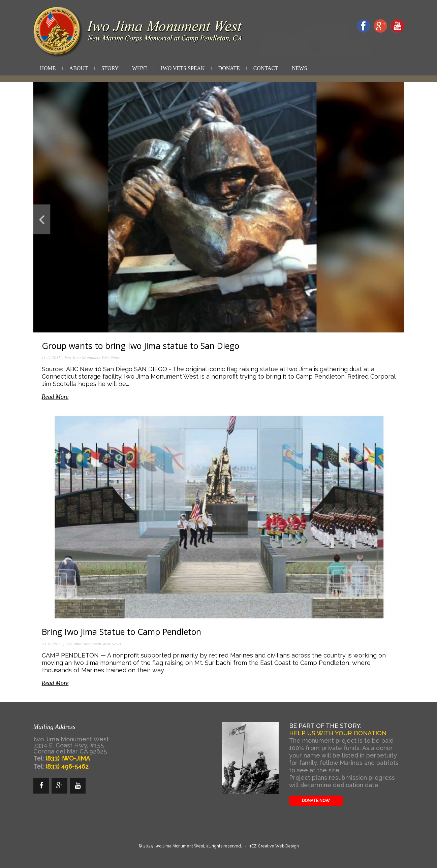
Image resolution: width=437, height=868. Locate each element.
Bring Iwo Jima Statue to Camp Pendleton (121, 632)
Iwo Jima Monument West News (93, 358)
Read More (55, 397)
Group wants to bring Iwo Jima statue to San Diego (141, 346)
